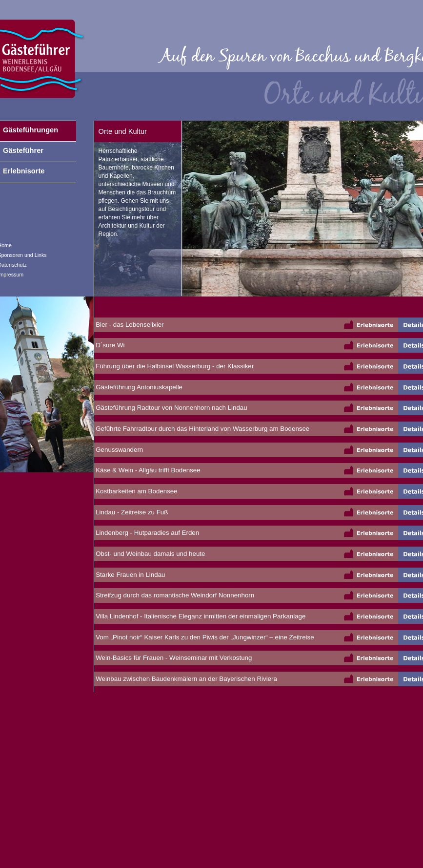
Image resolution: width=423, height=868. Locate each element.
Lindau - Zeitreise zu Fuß (131, 512)
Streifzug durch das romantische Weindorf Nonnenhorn (174, 595)
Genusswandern (119, 450)
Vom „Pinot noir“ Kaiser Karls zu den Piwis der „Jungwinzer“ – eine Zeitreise (204, 637)
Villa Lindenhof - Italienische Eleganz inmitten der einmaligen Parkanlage (200, 616)
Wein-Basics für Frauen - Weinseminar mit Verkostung (173, 658)
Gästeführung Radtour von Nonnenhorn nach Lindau (171, 408)
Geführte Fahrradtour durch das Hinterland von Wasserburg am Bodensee (202, 429)
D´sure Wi (110, 345)
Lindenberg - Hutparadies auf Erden (147, 533)
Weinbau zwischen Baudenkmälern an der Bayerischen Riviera (186, 679)
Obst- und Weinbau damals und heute (150, 554)
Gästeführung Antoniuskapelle (139, 387)
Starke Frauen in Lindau (130, 575)
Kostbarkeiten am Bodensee (136, 491)
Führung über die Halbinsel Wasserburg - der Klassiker (174, 366)
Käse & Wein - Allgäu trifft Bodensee (147, 470)
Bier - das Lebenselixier (129, 325)
